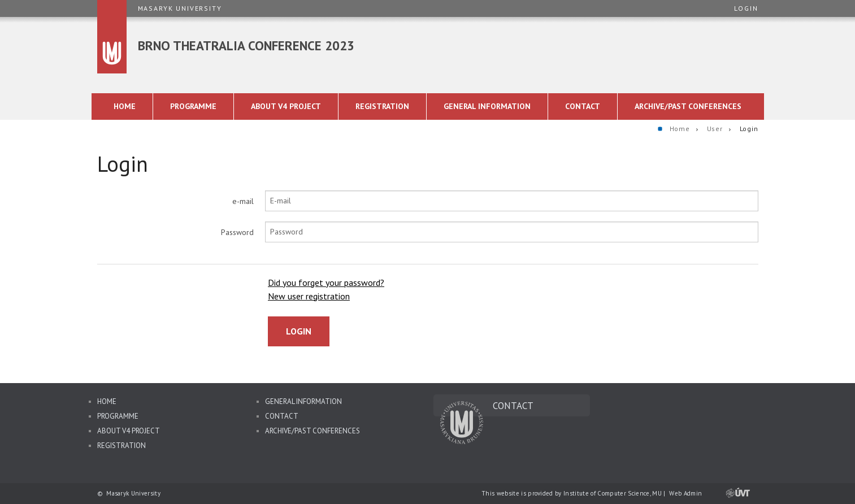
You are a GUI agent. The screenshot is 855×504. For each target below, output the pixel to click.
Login (746, 8)
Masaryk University (180, 8)
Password (237, 232)
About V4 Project (129, 431)
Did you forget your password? (326, 283)
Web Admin (685, 493)
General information (303, 401)
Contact (282, 416)
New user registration (309, 296)
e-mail (243, 201)
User (715, 129)
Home (680, 129)
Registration (121, 446)
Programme (118, 416)
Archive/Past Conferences (313, 431)
